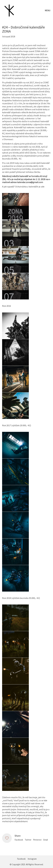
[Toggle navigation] (48, 11)
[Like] (7, 838)
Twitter (28, 840)
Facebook (19, 840)
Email (46, 840)
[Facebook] (21, 859)
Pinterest (37, 840)
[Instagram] (32, 859)
